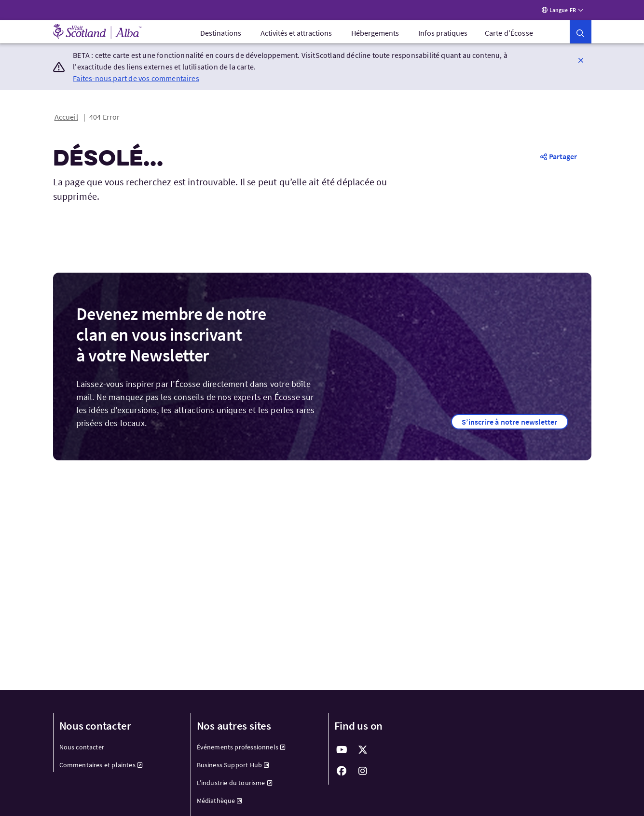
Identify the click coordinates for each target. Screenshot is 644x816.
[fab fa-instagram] (363, 771)
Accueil (66, 117)
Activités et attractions (296, 33)
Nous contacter (82, 747)
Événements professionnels (241, 747)
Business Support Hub (233, 765)
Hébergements (375, 33)
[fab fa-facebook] (342, 771)
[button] (580, 32)
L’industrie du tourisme (235, 783)
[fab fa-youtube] (342, 750)
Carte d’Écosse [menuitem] (509, 33)
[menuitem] (221, 33)
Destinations (221, 33)
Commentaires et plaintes (101, 765)
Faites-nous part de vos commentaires (136, 78)
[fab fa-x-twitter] (363, 750)
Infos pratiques (443, 33)
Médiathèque (220, 801)
